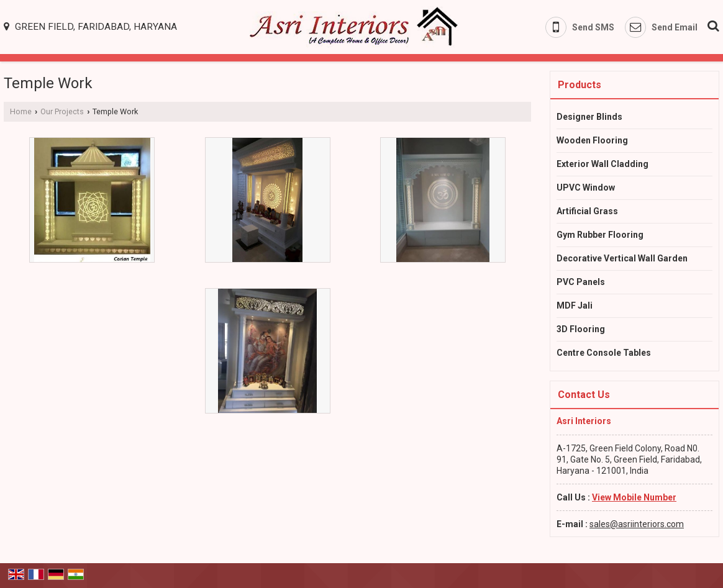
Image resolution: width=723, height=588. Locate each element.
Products (580, 85)
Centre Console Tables (604, 353)
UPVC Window (586, 188)
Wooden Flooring (592, 140)
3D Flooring (581, 329)
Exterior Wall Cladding (602, 164)
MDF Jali (575, 305)
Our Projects (62, 111)
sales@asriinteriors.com (637, 524)
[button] (634, 497)
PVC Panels (581, 282)
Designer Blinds (589, 117)
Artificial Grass (587, 211)
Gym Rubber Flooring (600, 235)
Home (21, 111)
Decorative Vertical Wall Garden (622, 258)
